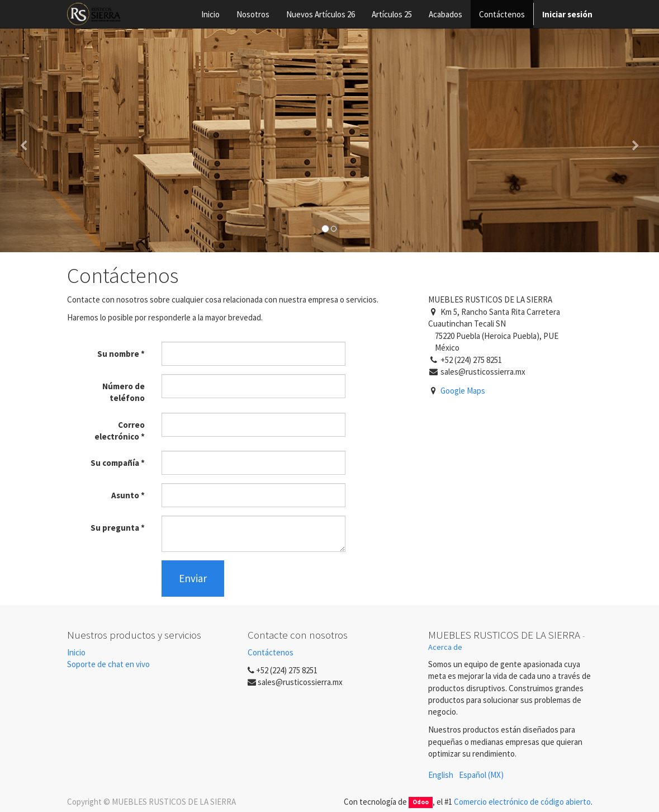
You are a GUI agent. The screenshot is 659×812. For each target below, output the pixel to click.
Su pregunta (115, 528)
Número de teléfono (124, 392)
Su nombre (118, 354)
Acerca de (445, 647)
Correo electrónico (120, 431)
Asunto (125, 495)
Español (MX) (481, 775)
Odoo (421, 802)
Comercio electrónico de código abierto (522, 802)
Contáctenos (271, 652)
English (441, 775)
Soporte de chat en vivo (108, 664)
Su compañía (115, 463)
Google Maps (463, 391)
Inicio (76, 652)
